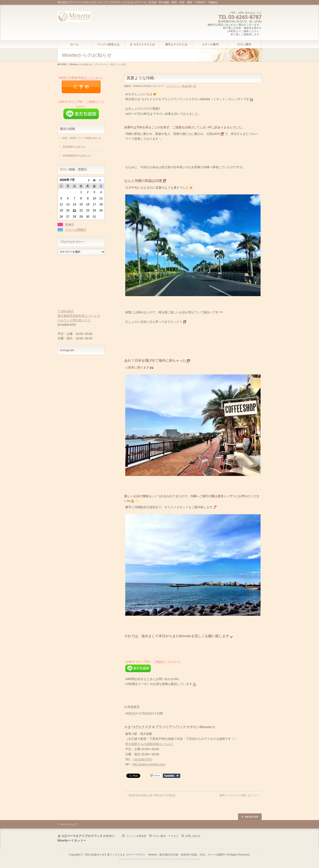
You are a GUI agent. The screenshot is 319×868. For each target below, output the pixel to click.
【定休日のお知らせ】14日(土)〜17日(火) (150, 795)
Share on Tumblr (172, 776)
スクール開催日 (76, 230)
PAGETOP (252, 817)
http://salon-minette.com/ (149, 764)
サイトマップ (69, 825)
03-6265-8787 (143, 759)
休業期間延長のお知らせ (76, 156)
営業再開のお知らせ (74, 147)
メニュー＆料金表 (136, 836)
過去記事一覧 (189, 86)
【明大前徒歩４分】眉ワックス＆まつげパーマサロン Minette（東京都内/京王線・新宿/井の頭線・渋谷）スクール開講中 (155, 855)
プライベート (101, 64)
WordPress (140, 859)
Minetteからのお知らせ (81, 64)
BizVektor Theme (160, 859)
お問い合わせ (193, 836)
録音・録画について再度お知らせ (82, 138)
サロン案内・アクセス (166, 836)
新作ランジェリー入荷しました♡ (240, 795)
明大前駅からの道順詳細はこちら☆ (149, 744)
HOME (64, 64)
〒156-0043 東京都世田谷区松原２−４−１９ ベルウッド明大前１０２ (79, 316)
